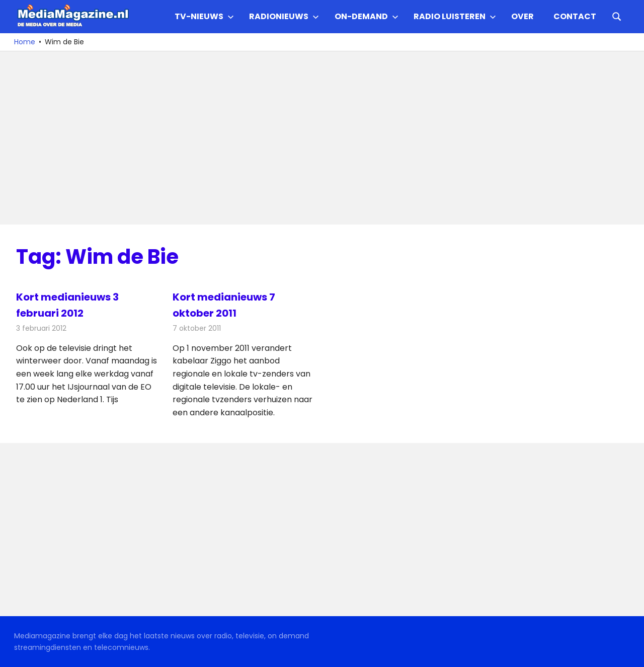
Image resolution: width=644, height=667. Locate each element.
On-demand (367, 16)
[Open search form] (617, 16)
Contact (575, 16)
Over (522, 16)
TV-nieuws (204, 16)
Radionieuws (284, 16)
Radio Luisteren (455, 16)
